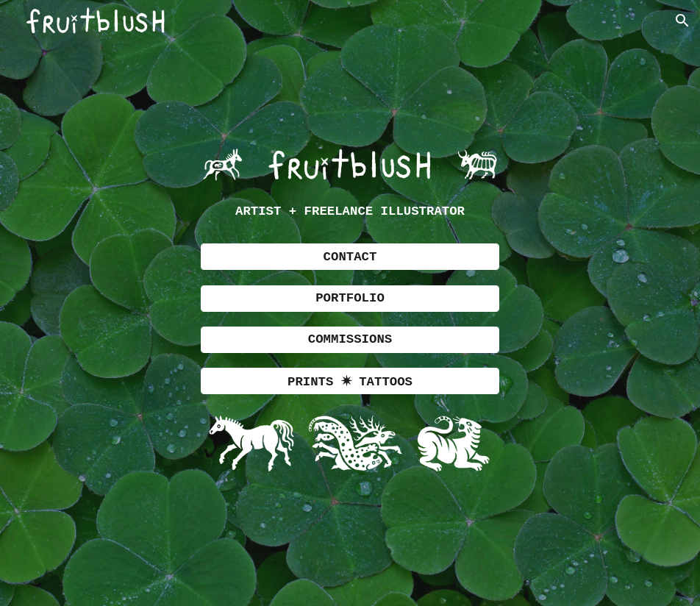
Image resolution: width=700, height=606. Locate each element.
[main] (350, 212)
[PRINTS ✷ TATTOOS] (350, 381)
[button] (682, 21)
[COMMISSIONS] (350, 340)
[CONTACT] (350, 257)
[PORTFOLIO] (350, 299)
